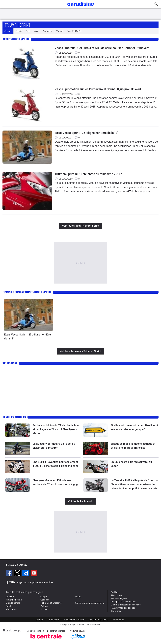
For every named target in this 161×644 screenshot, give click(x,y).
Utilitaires (45, 609)
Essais (19, 31)
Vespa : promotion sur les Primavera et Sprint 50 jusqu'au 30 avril (98, 89)
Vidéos (60, 31)
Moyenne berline (14, 600)
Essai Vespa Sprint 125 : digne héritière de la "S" (86, 133)
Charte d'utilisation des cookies (126, 605)
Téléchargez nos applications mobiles (31, 582)
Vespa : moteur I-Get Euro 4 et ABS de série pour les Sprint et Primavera (102, 48)
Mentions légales (119, 598)
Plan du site (117, 595)
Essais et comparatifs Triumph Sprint (27, 292)
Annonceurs (54, 620)
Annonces (48, 31)
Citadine (10, 597)
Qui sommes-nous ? (99, 620)
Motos (78, 597)
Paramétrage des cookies (123, 608)
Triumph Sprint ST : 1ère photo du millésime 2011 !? (89, 174)
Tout (74, 31)
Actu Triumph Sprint (16, 39)
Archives (115, 592)
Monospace (11, 609)
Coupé (44, 597)
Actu (36, 31)
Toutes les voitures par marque (90, 603)
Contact (40, 620)
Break (9, 606)
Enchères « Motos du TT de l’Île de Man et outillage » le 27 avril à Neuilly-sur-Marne (56, 429)
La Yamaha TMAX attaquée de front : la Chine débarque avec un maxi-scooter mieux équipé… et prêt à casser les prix (134, 484)
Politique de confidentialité (123, 602)
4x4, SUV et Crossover (51, 603)
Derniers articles (14, 417)
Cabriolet (45, 600)
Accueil (8, 31)
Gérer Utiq (116, 611)
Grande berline (13, 603)
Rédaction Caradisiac (74, 620)
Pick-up (44, 606)
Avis (28, 31)
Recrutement (119, 620)
